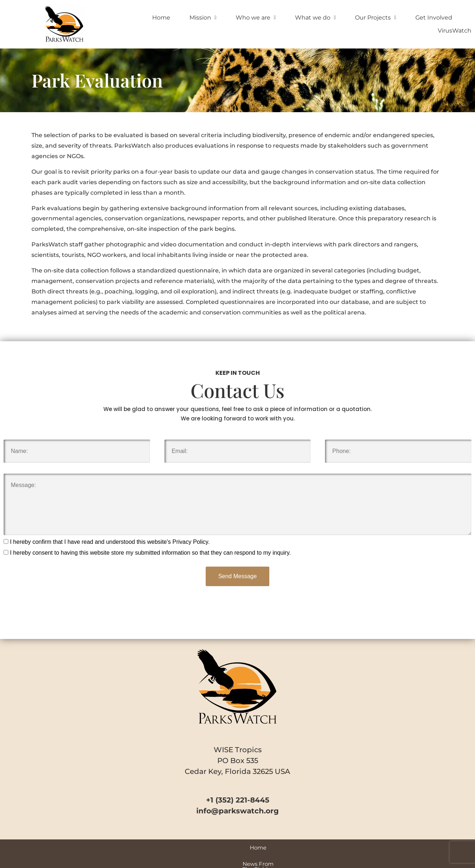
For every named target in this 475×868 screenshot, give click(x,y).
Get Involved (434, 18)
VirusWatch (455, 31)
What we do (315, 18)
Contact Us (369, 848)
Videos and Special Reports (222, 848)
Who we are (256, 18)
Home (161, 18)
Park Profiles (286, 848)
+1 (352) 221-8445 (238, 800)
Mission (203, 18)
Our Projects (376, 18)
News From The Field (147, 848)
